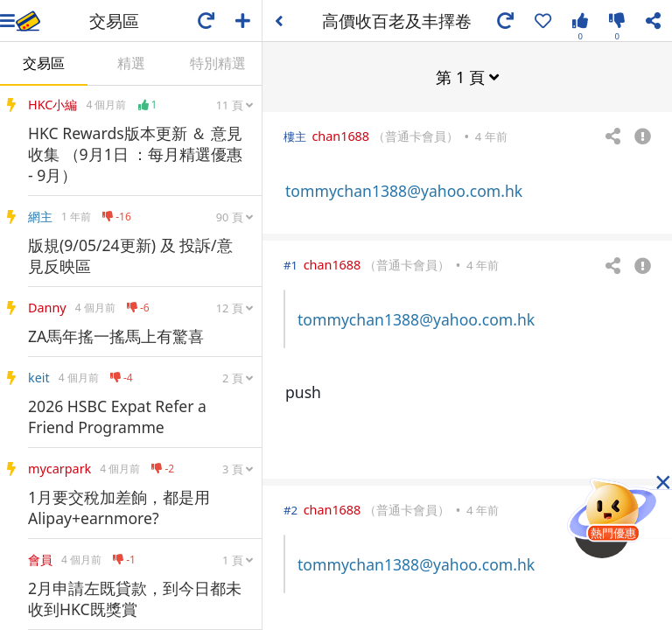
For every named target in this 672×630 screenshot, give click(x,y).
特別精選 (218, 63)
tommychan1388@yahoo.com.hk (404, 190)
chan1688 (340, 135)
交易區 (44, 63)
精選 (131, 63)
